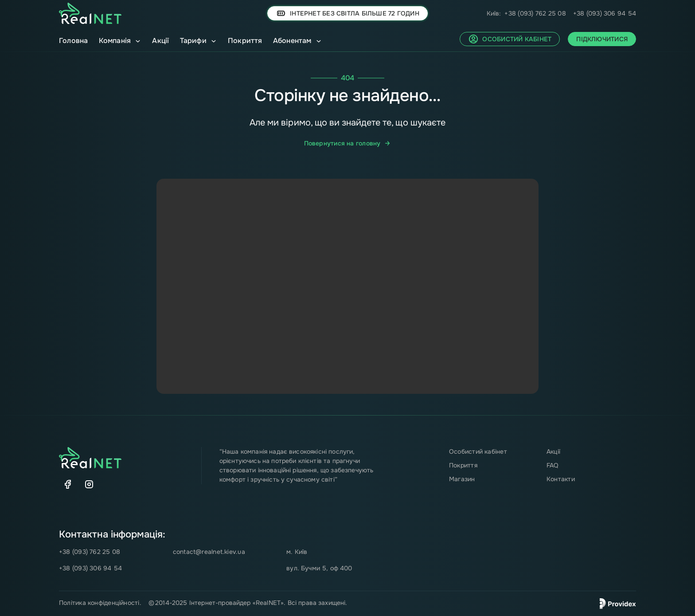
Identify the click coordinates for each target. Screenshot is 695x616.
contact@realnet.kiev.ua (209, 552)
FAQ (553, 465)
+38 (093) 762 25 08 (535, 13)
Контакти (561, 479)
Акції (160, 41)
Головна (74, 41)
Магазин (462, 479)
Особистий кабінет (478, 451)
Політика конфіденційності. (100, 603)
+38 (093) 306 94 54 (605, 13)
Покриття (245, 41)
